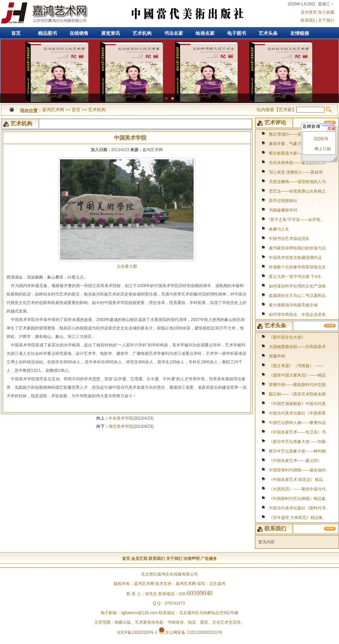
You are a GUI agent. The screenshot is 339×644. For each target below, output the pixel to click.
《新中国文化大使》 (287, 337)
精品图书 (47, 33)
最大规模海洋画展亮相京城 (293, 305)
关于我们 (326, 20)
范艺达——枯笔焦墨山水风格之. (298, 191)
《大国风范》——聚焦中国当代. (298, 489)
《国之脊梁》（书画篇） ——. (296, 366)
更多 (330, 326)
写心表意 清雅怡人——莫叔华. (296, 172)
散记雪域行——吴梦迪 (289, 134)
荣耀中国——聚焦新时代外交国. (298, 385)
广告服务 (209, 559)
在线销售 (79, 33)
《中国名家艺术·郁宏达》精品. (296, 480)
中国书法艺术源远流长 (289, 239)
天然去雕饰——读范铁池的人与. (298, 182)
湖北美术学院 (121, 426)
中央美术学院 (121, 418)
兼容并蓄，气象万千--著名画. (295, 144)
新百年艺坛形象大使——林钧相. (298, 451)
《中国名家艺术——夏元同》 (295, 461)
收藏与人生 (279, 229)
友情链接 (300, 33)
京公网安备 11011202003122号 (190, 632)
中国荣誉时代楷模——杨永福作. (298, 470)
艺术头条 (268, 33)
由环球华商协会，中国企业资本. (298, 315)
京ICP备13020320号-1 (137, 632)
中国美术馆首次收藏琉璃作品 (295, 258)
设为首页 (309, 12)
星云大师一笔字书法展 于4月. (295, 277)
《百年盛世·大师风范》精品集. (296, 518)
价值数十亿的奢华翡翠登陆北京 (297, 267)
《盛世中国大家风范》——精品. (298, 375)
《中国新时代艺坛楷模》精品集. (298, 499)
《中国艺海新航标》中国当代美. (298, 404)
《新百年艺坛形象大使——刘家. (298, 442)
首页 (16, 33)
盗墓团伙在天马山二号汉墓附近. (298, 296)
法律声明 (192, 559)
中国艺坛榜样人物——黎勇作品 (297, 423)
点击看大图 (127, 264)
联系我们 (309, 20)
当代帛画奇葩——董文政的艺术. (298, 163)
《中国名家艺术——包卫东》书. (298, 432)
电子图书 (237, 33)
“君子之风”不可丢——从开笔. (295, 220)
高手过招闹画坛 (283, 201)
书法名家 (174, 33)
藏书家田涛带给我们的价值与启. (298, 248)
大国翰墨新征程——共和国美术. (298, 347)
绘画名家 (205, 33)
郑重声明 (277, 356)
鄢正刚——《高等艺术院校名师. (298, 394)
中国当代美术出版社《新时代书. (298, 508)
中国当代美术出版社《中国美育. (298, 413)
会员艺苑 (139, 559)
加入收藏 (326, 12)
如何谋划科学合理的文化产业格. (298, 286)
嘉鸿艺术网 (44, 14)
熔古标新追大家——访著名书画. (298, 153)
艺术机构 (142, 33)
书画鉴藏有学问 (283, 210)
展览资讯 (111, 33)
